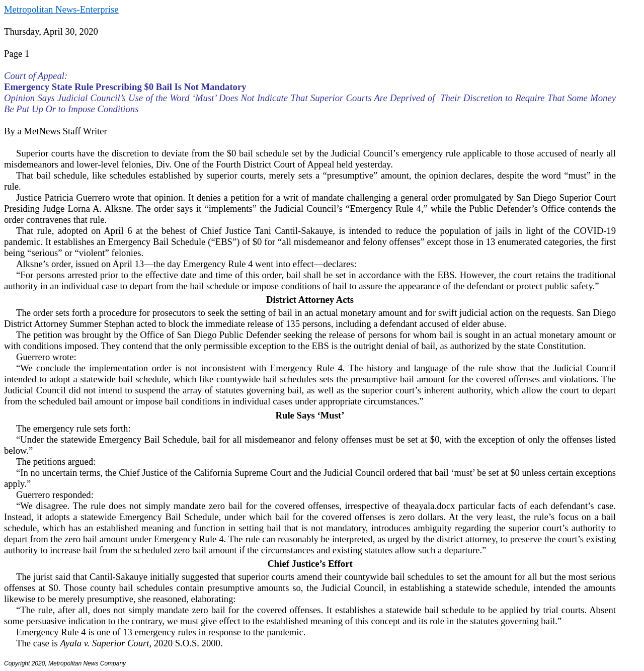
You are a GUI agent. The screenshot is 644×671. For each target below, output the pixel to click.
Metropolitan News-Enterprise (61, 9)
